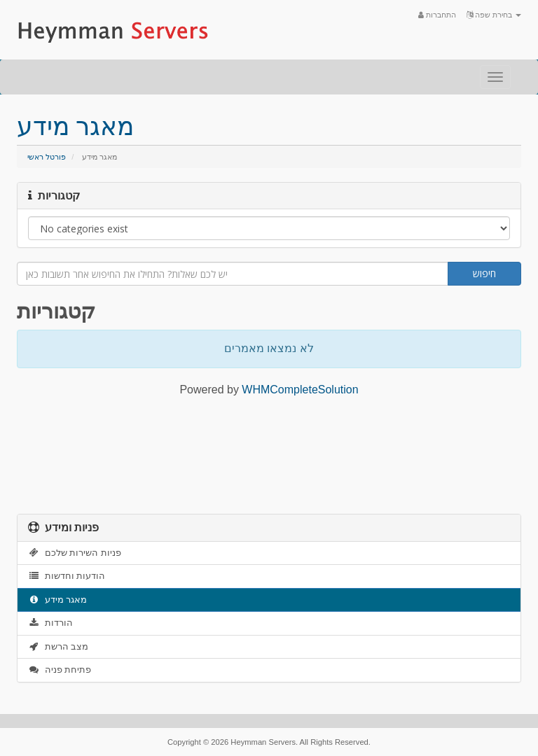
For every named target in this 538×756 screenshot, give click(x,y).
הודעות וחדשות (67, 576)
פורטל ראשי (47, 157)
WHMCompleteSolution (300, 390)
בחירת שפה (494, 15)
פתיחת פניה (60, 670)
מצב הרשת (58, 646)
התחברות (437, 15)
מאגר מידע (57, 600)
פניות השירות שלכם (75, 553)
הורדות (50, 623)
